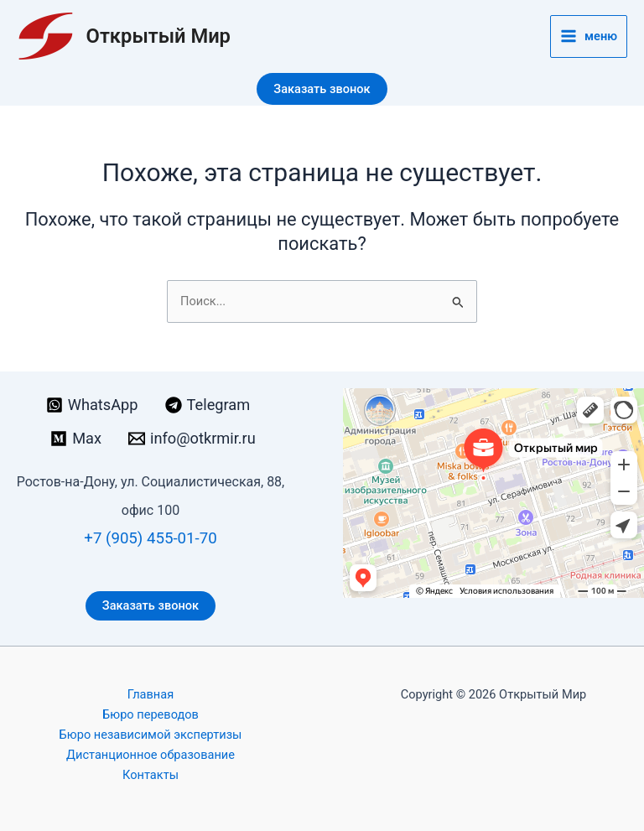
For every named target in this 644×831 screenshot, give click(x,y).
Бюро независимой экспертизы (151, 735)
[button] (322, 89)
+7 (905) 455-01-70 (150, 538)
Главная (151, 694)
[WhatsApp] (92, 405)
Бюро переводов (151, 714)
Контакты (151, 775)
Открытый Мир (158, 36)
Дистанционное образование (151, 755)
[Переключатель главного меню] (589, 36)
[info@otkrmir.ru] (192, 439)
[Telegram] (208, 405)
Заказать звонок (151, 605)
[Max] (76, 439)
